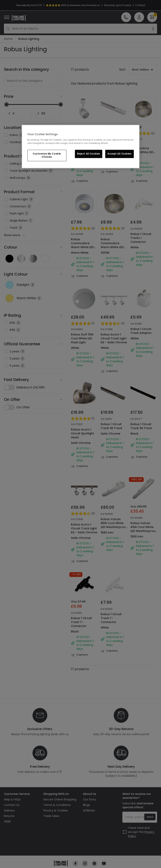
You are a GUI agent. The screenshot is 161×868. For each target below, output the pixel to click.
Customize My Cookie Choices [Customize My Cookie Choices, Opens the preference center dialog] (47, 155)
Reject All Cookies (89, 154)
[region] (81, 147)
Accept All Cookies (119, 154)
